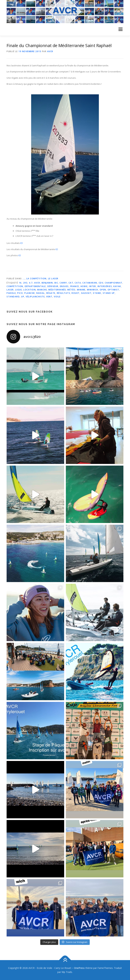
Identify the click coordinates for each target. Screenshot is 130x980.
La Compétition (36, 279)
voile (57, 297)
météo (71, 290)
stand (97, 293)
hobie (84, 286)
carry (63, 283)
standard (13, 297)
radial (41, 293)
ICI (21, 243)
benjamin (47, 283)
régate (51, 293)
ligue (19, 290)
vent (49, 297)
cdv (101, 283)
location (30, 290)
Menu (120, 29)
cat (71, 283)
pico (20, 293)
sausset (86, 293)
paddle (11, 293)
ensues (64, 286)
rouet (76, 293)
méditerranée (57, 290)
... (24, 279)
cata (78, 283)
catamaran (90, 283)
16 (20, 283)
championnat (114, 283)
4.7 (31, 283)
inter (93, 286)
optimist (113, 290)
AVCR (50, 51)
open (103, 290)
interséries (105, 286)
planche (30, 293)
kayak (117, 286)
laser (10, 290)
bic (56, 283)
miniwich (93, 290)
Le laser (53, 279)
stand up (109, 293)
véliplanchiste (35, 297)
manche (42, 290)
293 (25, 283)
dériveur (53, 286)
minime (81, 290)
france (75, 286)
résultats (64, 293)
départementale (35, 286)
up (23, 297)
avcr (37, 283)
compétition (15, 286)
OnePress (79, 968)
